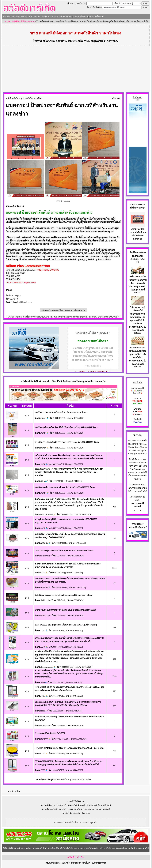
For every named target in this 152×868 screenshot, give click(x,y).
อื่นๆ (40, 98)
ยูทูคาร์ (54, 805)
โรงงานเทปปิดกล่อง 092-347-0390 (50, 733)
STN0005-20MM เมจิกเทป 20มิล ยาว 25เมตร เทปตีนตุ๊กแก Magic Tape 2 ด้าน (69, 748)
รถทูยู (70, 805)
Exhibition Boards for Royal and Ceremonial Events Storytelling (64, 595)
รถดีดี (47, 805)
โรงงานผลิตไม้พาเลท (44, 41)
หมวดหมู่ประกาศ (19, 17)
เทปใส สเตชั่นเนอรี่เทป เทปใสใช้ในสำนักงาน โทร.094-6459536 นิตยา (66, 427)
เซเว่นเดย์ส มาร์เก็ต (79, 809)
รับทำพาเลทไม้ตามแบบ (80, 41)
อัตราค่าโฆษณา (81, 17)
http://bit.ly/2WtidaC (48, 270)
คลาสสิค (87, 823)
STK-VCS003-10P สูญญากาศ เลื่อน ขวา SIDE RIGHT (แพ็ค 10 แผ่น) (66, 625)
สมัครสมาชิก (34, 17)
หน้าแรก (6, 17)
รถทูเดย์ (63, 805)
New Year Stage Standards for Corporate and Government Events (64, 550)
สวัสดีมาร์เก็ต (12, 98)
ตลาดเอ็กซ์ (64, 809)
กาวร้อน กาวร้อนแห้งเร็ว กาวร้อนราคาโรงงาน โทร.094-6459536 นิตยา (67, 442)
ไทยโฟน (86, 813)
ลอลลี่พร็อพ (106, 805)
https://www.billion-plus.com (21, 282)
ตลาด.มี (107, 809)
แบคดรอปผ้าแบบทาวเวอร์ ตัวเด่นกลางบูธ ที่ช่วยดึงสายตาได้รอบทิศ (65, 610)
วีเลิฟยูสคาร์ (80, 805)
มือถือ (95, 823)
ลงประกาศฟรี (66, 17)
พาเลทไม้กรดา (98, 341)
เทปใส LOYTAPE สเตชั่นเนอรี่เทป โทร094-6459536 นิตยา (61, 412)
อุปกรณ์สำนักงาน (28, 98)
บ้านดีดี (96, 805)
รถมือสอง (138, 524)
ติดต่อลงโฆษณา (97, 17)
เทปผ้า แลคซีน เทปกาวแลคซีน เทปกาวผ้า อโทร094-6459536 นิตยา (65, 487)
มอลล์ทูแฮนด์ (95, 809)
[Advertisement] (76, 69)
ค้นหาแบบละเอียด (50, 17)
